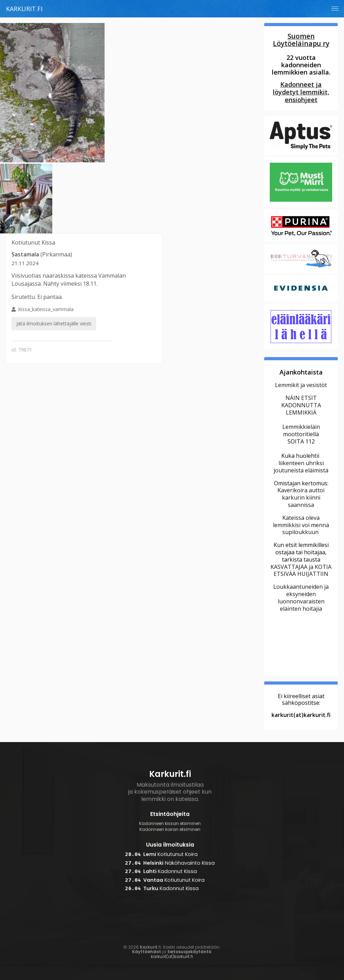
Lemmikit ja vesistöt (301, 385)
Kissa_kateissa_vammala (54, 319)
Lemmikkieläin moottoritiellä (301, 430)
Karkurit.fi (24, 9)
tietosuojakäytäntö (189, 952)
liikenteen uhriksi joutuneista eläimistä (301, 467)
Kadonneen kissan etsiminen (170, 824)
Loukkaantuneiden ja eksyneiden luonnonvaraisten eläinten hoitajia (301, 597)
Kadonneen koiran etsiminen (170, 829)
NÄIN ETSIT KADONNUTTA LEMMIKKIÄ (301, 405)
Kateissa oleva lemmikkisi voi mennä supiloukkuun (301, 525)
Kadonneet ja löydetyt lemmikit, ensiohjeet (301, 92)
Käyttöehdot (147, 952)
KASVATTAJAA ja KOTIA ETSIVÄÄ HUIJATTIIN (301, 570)
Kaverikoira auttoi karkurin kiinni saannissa (301, 497)
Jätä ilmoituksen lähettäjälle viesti (54, 323)
